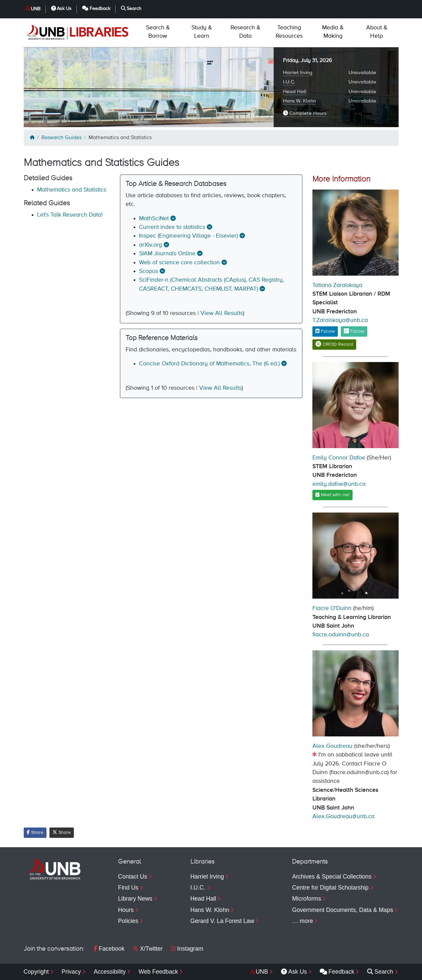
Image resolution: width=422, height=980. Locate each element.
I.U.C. (289, 82)
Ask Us (61, 9)
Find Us (128, 888)
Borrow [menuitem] (158, 32)
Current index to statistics (172, 227)
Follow (325, 331)
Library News (135, 899)
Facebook (109, 949)
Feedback (96, 9)
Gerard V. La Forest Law (222, 921)
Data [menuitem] (245, 32)
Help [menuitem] (377, 32)
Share (35, 832)
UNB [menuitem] (262, 972)
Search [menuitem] (380, 972)
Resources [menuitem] (289, 32)
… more (303, 921)
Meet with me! (332, 495)
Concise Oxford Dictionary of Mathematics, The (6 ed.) (209, 364)
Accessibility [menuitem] (110, 972)
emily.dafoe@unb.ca (339, 484)
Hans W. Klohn (299, 101)
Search (131, 9)
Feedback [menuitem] (337, 972)
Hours (126, 910)
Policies (128, 921)
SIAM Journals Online (167, 254)
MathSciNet (154, 219)
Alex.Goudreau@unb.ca (343, 816)
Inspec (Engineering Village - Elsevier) (188, 236)
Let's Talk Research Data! (70, 215)
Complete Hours (305, 113)
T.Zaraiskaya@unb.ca (340, 320)
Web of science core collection (179, 263)
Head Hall (295, 92)
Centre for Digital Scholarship (330, 888)
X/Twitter (148, 949)
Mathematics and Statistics (72, 190)
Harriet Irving (298, 73)
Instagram (187, 949)
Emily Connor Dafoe (339, 458)
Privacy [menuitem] (71, 972)
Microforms (307, 899)
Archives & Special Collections (332, 877)
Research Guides (61, 138)
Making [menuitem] (333, 32)
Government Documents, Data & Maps (342, 910)
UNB (36, 9)
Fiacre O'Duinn (332, 608)
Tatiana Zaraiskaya (337, 285)
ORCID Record (334, 344)
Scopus (149, 271)
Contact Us (132, 877)
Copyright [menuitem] (36, 972)
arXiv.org (151, 245)
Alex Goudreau (332, 746)
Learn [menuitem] (202, 32)
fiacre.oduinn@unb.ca (341, 635)
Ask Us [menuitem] (294, 972)
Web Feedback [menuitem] (158, 972)
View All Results (222, 313)
